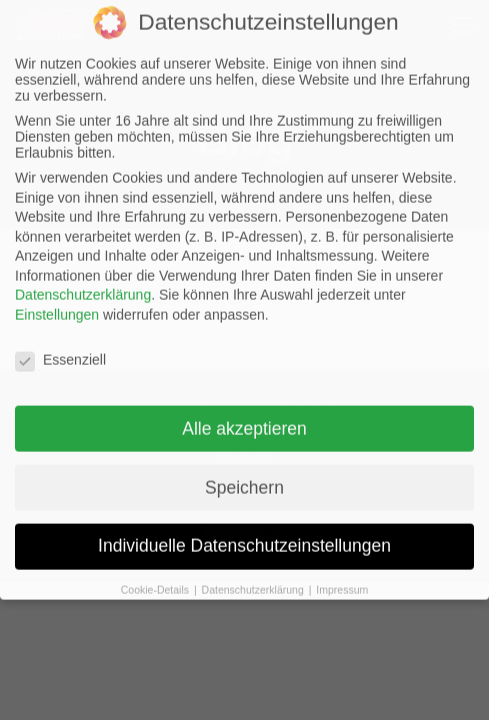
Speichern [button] (244, 468)
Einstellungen (57, 295)
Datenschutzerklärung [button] (254, 570)
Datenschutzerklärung (83, 276)
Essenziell (60, 340)
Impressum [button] (342, 570)
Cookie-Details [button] (156, 570)
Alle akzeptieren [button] (244, 409)
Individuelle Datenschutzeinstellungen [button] (244, 527)
